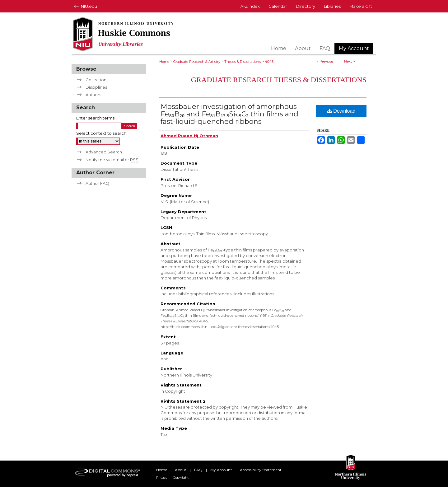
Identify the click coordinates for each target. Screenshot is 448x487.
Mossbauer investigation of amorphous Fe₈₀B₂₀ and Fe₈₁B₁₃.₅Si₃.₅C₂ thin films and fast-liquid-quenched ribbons (229, 114)
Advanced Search (104, 152)
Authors (93, 95)
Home (164, 62)
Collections (97, 80)
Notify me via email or (112, 160)
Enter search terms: (96, 118)
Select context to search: (102, 133)
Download (341, 111)
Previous (327, 61)
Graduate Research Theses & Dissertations (279, 80)
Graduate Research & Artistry (197, 62)
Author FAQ (97, 183)
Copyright (181, 478)
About (181, 470)
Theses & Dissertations (243, 62)
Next (348, 61)
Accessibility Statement (261, 470)
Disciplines (96, 87)
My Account (221, 470)
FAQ (198, 470)
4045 (269, 62)
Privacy (162, 478)
